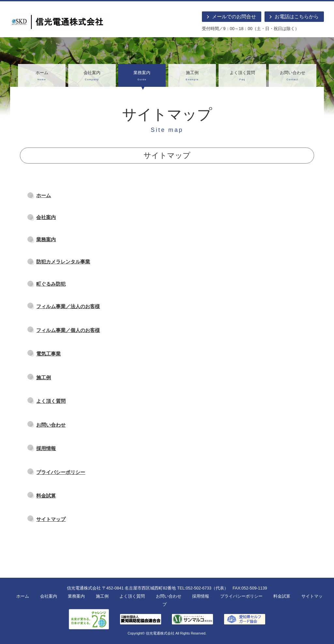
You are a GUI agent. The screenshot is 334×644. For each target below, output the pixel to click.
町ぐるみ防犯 (51, 284)
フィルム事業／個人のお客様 (68, 330)
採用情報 (46, 448)
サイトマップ (51, 519)
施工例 (192, 76)
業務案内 (142, 76)
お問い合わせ (293, 76)
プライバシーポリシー (61, 472)
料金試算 (46, 496)
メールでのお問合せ (234, 16)
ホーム (42, 76)
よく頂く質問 (242, 76)
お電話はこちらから (297, 16)
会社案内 (92, 76)
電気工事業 (48, 354)
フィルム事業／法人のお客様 (68, 306)
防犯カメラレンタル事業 (63, 262)
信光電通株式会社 (160, 633)
